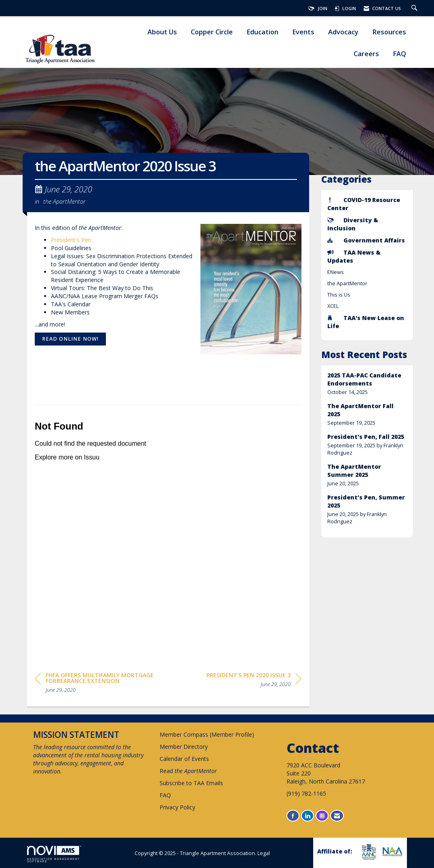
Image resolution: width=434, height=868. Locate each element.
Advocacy (343, 32)
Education (262, 32)
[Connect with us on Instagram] (322, 816)
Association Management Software (54, 854)
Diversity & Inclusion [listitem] (353, 224)
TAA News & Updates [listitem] (354, 256)
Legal (264, 853)
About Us (162, 32)
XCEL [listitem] (333, 306)
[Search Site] (415, 8)
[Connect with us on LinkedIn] (308, 816)
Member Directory (184, 747)
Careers (366, 54)
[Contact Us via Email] (337, 816)
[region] (254, 681)
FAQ (399, 54)
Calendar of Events (184, 759)
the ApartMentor (64, 201)
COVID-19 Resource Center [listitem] (364, 204)
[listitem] (367, 384)
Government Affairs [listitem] (366, 240)
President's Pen (71, 240)
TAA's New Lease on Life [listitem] (366, 322)
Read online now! (70, 339)
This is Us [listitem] (339, 295)
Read (188, 771)
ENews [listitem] (336, 272)
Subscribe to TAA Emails (191, 783)
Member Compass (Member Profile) (207, 734)
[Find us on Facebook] (293, 816)
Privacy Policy (177, 807)
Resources (389, 32)
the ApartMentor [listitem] (347, 283)
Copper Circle (212, 32)
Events (303, 32)
